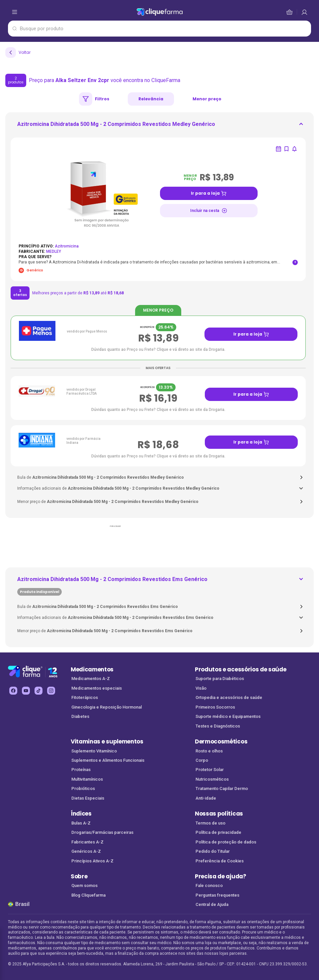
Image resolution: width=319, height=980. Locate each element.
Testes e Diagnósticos (218, 726)
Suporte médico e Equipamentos (228, 716)
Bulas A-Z (81, 823)
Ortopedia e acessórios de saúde (229, 697)
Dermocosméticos (221, 741)
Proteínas (81, 770)
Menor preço (207, 99)
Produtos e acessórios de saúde (240, 669)
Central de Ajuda (212, 904)
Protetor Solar (210, 770)
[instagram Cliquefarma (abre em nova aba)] (51, 691)
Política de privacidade (218, 832)
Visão (201, 688)
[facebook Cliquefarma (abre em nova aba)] (13, 691)
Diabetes (80, 716)
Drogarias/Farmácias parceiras (102, 832)
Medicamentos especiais (97, 688)
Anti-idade (206, 798)
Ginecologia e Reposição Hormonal (107, 707)
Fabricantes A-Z (87, 842)
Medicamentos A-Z (91, 679)
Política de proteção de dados (226, 842)
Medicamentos (92, 669)
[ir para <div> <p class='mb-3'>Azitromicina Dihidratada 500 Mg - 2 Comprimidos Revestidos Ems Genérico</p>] (112, 586)
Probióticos (83, 788)
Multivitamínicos (87, 779)
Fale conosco (209, 885)
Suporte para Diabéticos (220, 679)
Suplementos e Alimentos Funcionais (108, 760)
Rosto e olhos (209, 751)
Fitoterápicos (85, 697)
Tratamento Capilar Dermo (222, 788)
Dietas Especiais (88, 798)
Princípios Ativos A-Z (92, 861)
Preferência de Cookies (220, 861)
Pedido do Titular (213, 851)
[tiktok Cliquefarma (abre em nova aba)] (39, 691)
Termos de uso (210, 823)
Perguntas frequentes (217, 895)
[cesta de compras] (304, 12)
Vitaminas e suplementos (107, 741)
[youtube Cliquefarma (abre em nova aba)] (26, 691)
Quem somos (84, 885)
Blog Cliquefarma (88, 895)
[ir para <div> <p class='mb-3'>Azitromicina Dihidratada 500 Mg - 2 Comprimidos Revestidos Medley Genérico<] (116, 126)
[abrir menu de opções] (15, 12)
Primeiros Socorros (215, 707)
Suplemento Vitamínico (94, 751)
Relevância (151, 99)
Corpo (202, 760)
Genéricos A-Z (86, 851)
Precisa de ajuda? (221, 876)
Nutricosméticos (212, 779)
